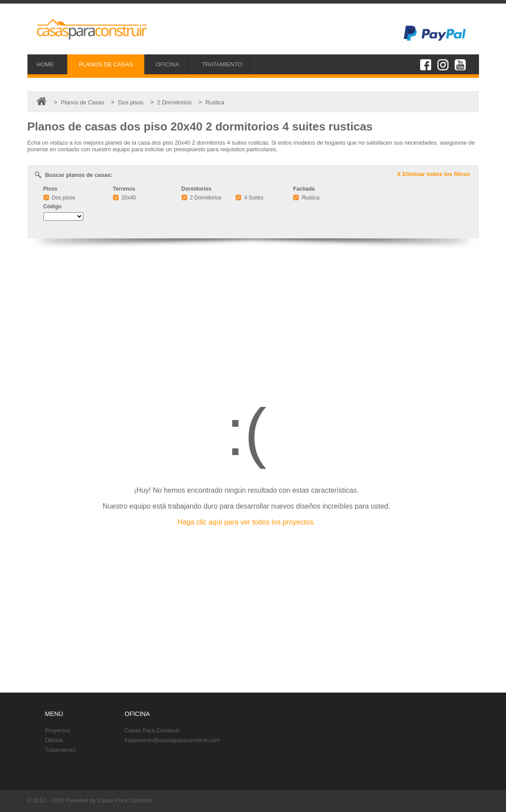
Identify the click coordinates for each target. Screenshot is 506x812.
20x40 (124, 198)
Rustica (306, 198)
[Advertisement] (253, 316)
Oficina (54, 740)
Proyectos (58, 730)
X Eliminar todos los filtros (434, 174)
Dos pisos (59, 198)
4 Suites (249, 198)
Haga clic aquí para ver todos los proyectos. (246, 522)
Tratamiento (60, 750)
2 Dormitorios (202, 198)
